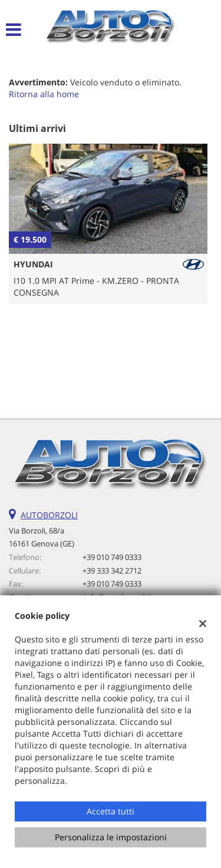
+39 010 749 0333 (112, 557)
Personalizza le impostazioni (111, 837)
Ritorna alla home (44, 94)
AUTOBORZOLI (49, 515)
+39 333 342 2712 (112, 571)
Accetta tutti (111, 811)
